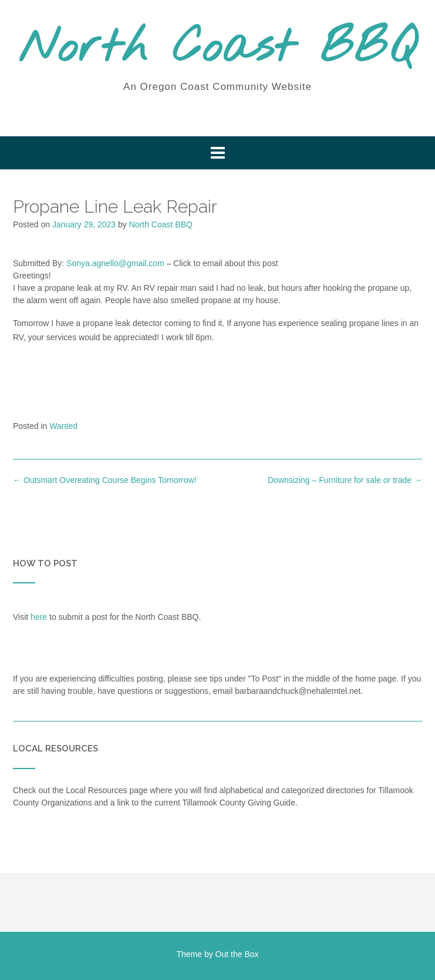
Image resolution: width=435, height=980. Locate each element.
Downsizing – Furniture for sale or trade (345, 480)
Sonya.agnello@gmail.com (115, 263)
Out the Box (237, 954)
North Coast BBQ (217, 49)
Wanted (63, 426)
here (39, 617)
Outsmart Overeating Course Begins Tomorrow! (105, 480)
